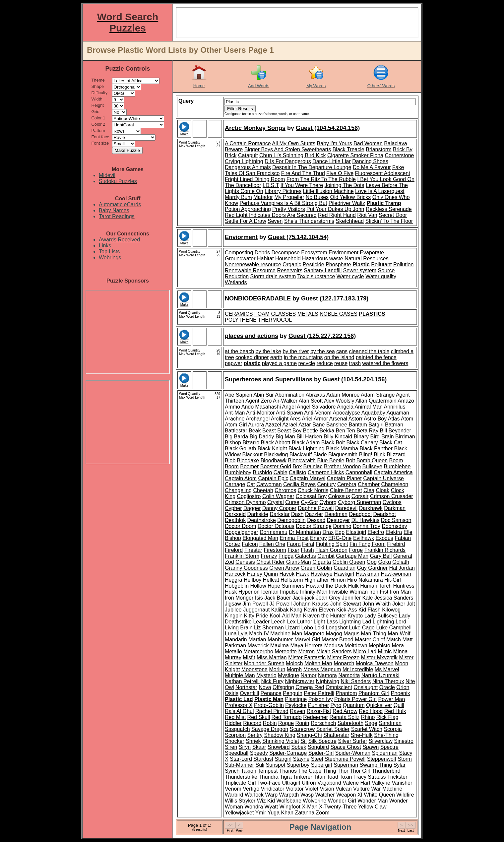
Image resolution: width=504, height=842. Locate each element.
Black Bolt (333, 443)
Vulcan (344, 789)
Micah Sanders (334, 651)
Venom (233, 789)
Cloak (382, 490)
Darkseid (235, 514)
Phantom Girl (374, 693)
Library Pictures (283, 191)
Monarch (344, 663)
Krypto (355, 616)
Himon (338, 580)
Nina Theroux (388, 681)
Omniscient (339, 687)
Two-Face (269, 783)
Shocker (235, 741)
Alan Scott (311, 401)
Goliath (401, 562)
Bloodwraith (302, 460)
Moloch (294, 663)
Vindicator (273, 789)
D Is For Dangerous (288, 161)
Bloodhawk (274, 460)
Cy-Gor (309, 502)
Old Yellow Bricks (351, 197)
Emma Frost (294, 538)
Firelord (234, 550)
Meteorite (286, 651)
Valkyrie (381, 783)
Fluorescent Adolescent (383, 173)
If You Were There (302, 185)
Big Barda (236, 437)
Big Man (285, 437)
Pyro (336, 705)
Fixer (293, 550)
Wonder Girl (342, 801)
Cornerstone (399, 155)
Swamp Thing (376, 765)
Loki (319, 628)
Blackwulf (301, 454)
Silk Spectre (322, 741)
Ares (295, 419)
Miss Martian (272, 657)
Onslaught (366, 687)
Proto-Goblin (269, 705)
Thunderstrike (241, 777)
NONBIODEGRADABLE (258, 298)
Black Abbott (276, 443)
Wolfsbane (289, 801)
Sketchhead (350, 221)
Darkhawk (371, 508)
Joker (399, 604)
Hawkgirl (344, 574)
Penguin (293, 693)
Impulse (289, 592)
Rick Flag (387, 717)
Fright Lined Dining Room (255, 179)
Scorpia (393, 729)
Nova (265, 687)
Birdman (405, 437)
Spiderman (385, 753)
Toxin (346, 777)
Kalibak (280, 610)
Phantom (346, 693)
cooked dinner (252, 357)
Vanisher (402, 783)
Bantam (358, 425)
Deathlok (235, 520)
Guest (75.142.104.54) (298, 237)
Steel (317, 759)
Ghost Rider (270, 562)
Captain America (393, 472)
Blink (379, 454)
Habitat (265, 259)
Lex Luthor (300, 622)
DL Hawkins (366, 520)
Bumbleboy (238, 472)
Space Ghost (346, 747)
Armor (321, 419)
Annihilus (394, 407)
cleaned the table (369, 351)
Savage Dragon (270, 729)
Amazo (406, 401)
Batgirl (376, 425)
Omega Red (310, 687)
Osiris (232, 693)
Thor (343, 771)
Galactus (306, 556)
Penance (271, 693)
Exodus (384, 538)
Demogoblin (291, 520)
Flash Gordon (331, 550)
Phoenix (401, 693)
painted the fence (376, 357)
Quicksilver (379, 705)
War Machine (387, 789)
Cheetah (263, 490)
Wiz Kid (266, 801)
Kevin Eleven (319, 610)
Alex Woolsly (339, 401)
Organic (292, 264)
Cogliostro (249, 496)
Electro (376, 532)
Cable (281, 472)
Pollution (403, 264)
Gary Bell (381, 556)
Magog (334, 634)
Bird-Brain (382, 437)
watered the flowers (385, 363)
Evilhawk (364, 538)
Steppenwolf (382, 759)
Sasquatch (237, 729)
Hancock (235, 574)
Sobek (299, 747)
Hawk (302, 574)
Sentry (255, 735)
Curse (292, 502)
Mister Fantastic (307, 657)
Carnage (235, 484)
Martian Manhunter (271, 640)
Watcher (325, 795)
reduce (325, 363)
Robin (270, 723)
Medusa (334, 646)
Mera (398, 646)
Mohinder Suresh (264, 663)
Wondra (254, 807)
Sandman (390, 723)
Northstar (246, 687)
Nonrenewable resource (253, 264)
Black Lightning (307, 449)
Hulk (353, 586)
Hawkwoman (396, 574)
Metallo (233, 651)
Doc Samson (396, 520)
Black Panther (376, 449)
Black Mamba (342, 449)
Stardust (263, 759)
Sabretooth (350, 723)
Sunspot (276, 765)
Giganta (322, 562)
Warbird (234, 795)
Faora (294, 544)
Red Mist (235, 717)
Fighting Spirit (332, 544)
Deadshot (384, 514)
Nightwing (328, 681)
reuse (341, 363)
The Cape (310, 771)
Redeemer (315, 717)
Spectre (389, 747)
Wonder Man (373, 801)
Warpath (289, 795)
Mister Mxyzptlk (379, 657)
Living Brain (239, 628)
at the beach (239, 351)
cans (342, 351)
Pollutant (381, 264)
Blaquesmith (343, 454)
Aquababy (373, 413)
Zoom (323, 813)
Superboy (298, 765)
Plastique (296, 699)
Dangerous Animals (248, 167)
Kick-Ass (346, 610)
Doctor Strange (314, 526)
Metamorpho (258, 651)
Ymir (261, 813)
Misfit (249, 657)
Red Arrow (345, 711)
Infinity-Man (314, 592)
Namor (309, 675)
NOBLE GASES (339, 314)
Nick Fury (272, 681)
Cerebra (347, 484)
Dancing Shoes (370, 161)
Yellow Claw (372, 807)
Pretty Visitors (288, 209)
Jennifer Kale (357, 598)
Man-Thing (373, 634)
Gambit (326, 556)
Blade (320, 454)
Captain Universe (383, 478)
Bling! (366, 454)
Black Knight (272, 449)
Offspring (283, 687)
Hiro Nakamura (365, 580)
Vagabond (329, 783)
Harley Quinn (262, 574)
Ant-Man (235, 413)
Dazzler (314, 514)
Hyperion (249, 592)
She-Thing (386, 735)
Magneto (314, 634)
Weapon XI (349, 795)
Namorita (349, 675)
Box (297, 466)
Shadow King (280, 735)
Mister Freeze (344, 657)
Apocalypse (347, 413)
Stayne (301, 759)
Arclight (280, 419)
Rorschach (323, 723)
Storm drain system (273, 276)
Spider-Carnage (288, 753)
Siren (231, 747)
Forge (356, 550)
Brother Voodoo (342, 466)
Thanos (288, 771)
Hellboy (252, 580)
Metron (306, 651)
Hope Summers (286, 586)
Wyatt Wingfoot (282, 807)
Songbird (318, 747)
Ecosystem (314, 253)
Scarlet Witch (367, 729)
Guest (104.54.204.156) (328, 128)
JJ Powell (281, 604)
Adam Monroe (343, 395)
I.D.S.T (271, 185)
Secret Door (393, 215)
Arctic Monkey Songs (255, 128)
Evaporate (372, 253)
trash (355, 363)
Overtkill (249, 693)
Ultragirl (291, 783)
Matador (263, 197)
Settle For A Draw (246, 221)
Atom (407, 419)
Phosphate (338, 264)
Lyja (243, 634)
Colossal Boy (311, 496)
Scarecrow (302, 729)
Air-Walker (285, 401)
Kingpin (234, 616)
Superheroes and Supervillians (269, 379)
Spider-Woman (353, 753)
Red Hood (371, 711)
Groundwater (240, 259)
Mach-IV (259, 634)
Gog (372, 562)
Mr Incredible (358, 669)
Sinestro (404, 741)
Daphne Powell (316, 508)
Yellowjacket (239, 813)
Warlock (254, 795)
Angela (345, 407)
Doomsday (394, 526)
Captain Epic (273, 478)
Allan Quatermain (376, 401)
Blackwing (276, 454)
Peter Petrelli (319, 693)
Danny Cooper (279, 508)
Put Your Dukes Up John (335, 209)
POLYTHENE (241, 320)
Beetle (311, 431)
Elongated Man (260, 538)
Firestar (253, 550)
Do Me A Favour (372, 167)
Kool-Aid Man (285, 616)
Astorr (356, 419)
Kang (296, 610)
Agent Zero (258, 401)
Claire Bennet (346, 490)
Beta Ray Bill (372, 431)
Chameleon (395, 484)
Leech (279, 622)
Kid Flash (370, 610)
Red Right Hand (337, 215)
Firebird (396, 544)
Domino (342, 526)
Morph (294, 669)
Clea (369, 490)
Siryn (245, 747)
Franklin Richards (385, 550)
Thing (330, 771)
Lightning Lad (355, 622)
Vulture (361, 789)
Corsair (360, 496)
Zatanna (305, 813)
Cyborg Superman (359, 502)
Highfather (317, 580)
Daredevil (346, 508)
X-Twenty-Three (338, 807)
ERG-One (340, 538)
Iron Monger (239, 598)
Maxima (280, 646)
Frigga (286, 556)
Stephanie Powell (345, 759)
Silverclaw (381, 741)
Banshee (337, 425)
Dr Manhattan (305, 532)
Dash (297, 514)
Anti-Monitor (260, 413)
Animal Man (368, 407)
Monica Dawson (375, 663)
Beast (269, 431)
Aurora (256, 425)
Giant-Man (299, 562)
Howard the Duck (326, 586)
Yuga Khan (281, 813)
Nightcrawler (300, 681)
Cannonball (359, 472)
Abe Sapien (239, 395)
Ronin (302, 723)
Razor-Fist (319, 711)
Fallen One (272, 544)
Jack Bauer (278, 598)
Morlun (277, 669)
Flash (307, 550)
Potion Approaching (248, 209)
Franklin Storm (242, 556)
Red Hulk (395, 711)
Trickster (397, 777)
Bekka (327, 431)
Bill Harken (309, 437)
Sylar (400, 765)
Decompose (286, 253)
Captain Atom (241, 478)
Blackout (252, 454)
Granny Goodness (246, 568)
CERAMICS (239, 314)
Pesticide (314, 264)
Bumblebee (397, 466)
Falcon (250, 544)
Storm (405, 759)
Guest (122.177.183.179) (335, 298)
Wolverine (315, 801)
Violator (295, 789)
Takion (249, 771)
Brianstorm (378, 149)
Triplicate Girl (240, 783)
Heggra (233, 580)
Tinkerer (303, 777)
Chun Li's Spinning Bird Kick (293, 155)
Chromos (285, 490)
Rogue (286, 723)
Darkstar (280, 514)
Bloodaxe (248, 460)
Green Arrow (284, 568)
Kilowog (391, 610)
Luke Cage (362, 628)
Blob (230, 460)
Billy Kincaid (338, 437)
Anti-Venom (318, 413)
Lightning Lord (389, 622)
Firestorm (275, 550)
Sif (304, 741)
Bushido (263, 472)
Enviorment (241, 237)
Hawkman (368, 574)
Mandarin (236, 640)
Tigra (286, 777)
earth (276, 357)
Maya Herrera (306, 646)
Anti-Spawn (289, 413)
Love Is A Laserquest (380, 191)
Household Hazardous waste (309, 259)
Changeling (238, 490)
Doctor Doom (240, 526)
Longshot (337, 628)
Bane (318, 425)
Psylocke (296, 705)
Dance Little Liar (332, 161)
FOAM (262, 314)
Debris (262, 253)
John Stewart (346, 604)
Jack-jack (304, 598)
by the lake (268, 351)
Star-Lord (241, 759)
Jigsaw (233, 604)
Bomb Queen (372, 460)
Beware (234, 149)
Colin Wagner (278, 496)
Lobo (307, 628)
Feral (308, 544)
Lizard (292, 628)
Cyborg (328, 502)
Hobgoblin (237, 586)
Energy (318, 538)
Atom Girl (236, 425)
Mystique (288, 675)
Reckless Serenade (389, 209)
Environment (344, 253)
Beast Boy (289, 431)
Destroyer (338, 520)
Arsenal (338, 419)
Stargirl (283, 759)
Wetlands (236, 282)
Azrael (290, 425)
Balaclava (395, 143)
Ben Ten (345, 431)
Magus (351, 634)
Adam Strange (378, 395)
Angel (289, 407)
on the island (339, 357)
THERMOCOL (275, 320)
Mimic (385, 651)
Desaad (316, 520)
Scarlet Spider (333, 729)
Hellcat (271, 580)
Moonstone (254, 669)
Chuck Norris (313, 490)
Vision (327, 789)
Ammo (232, 407)
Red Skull (259, 717)
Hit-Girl (393, 580)
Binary (361, 437)
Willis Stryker (240, 801)
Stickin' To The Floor (389, 221)
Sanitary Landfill (323, 270)
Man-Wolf (399, 634)
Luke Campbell (394, 628)
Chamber (369, 484)
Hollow (258, 586)
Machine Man (286, 634)
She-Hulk (362, 735)
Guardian (345, 568)
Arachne (235, 419)
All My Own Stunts (294, 143)
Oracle (387, 687)
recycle (307, 363)
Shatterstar (336, 735)
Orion (403, 687)
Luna (231, 634)
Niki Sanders (356, 681)
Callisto (297, 472)
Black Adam (306, 443)
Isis (259, 598)
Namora (327, 675)
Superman (346, 765)
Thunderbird (386, 771)
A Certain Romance (248, 143)
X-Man (310, 807)
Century (326, 484)
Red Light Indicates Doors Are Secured (271, 215)
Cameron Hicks (326, 472)
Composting (239, 253)
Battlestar (236, 431)
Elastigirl (356, 532)
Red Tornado (287, 717)
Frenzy (269, 556)
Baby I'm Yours (334, 143)
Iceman (270, 592)
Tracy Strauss (370, 777)
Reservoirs (289, 270)
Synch (232, 771)
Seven (275, 221)
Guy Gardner (372, 568)
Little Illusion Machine (328, 191)
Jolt (411, 604)
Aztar (305, 425)
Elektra (394, 532)
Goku (385, 562)
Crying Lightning (244, 161)
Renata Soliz (344, 717)
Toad (332, 777)
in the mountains (303, 357)
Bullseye (372, 466)
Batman (394, 425)
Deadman (336, 514)
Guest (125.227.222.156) (322, 336)
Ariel (307, 419)
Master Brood (338, 640)
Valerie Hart (356, 783)
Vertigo (251, 789)
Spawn (371, 747)
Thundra (269, 777)
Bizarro (251, 443)
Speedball (237, 753)
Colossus (339, 496)
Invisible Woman (348, 592)
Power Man (391, 699)
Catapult (248, 155)
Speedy (259, 753)
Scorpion (235, 735)
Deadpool (360, 514)
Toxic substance (316, 276)
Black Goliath (240, 449)
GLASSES (284, 314)
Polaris (343, 699)
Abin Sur (263, 395)
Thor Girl (360, 771)
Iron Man (400, 592)
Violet (312, 789)
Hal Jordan (402, 568)
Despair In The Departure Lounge (312, 167)
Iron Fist (379, 592)
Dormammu (274, 532)
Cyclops (392, 502)
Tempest (268, 771)
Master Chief (370, 640)
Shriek (253, 741)
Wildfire (405, 795)
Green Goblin (316, 568)
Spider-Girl (321, 753)
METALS (308, 314)
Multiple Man (240, 675)
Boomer (249, 466)
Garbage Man (352, 556)
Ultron (309, 783)
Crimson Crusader (392, 496)
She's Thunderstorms (309, 221)
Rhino (368, 717)
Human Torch (376, 586)
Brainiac (313, 466)
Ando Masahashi (261, 407)
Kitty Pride (256, 616)
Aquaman (398, 413)
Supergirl (322, 765)
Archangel (258, 419)
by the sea (323, 351)
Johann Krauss (311, 604)
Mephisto (379, 646)
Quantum (354, 705)
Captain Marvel (308, 478)
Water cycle (350, 276)
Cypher (233, 508)
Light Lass (326, 622)
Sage (371, 723)
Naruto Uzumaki (380, 675)
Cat (251, 484)
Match (394, 640)
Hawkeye (322, 574)
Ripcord (252, 723)
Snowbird (279, 747)
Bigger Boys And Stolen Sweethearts (288, 149)
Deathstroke (262, 520)
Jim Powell (255, 604)
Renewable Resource (250, 270)
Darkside (258, 514)
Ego (340, 532)
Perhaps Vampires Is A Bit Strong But (283, 203)
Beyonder (400, 431)
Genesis (245, 562)
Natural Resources (367, 259)
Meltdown (356, 646)
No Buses (317, 197)
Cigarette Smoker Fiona (355, 155)
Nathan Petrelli (242, 681)
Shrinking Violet (281, 741)
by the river (296, 351)
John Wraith (377, 604)
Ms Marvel (387, 669)
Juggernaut (256, 610)
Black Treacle (348, 149)
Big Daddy (262, 437)
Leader (261, 622)
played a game (279, 363)
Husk (231, 592)
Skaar (259, 747)
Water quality (381, 276)
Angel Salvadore (316, 407)
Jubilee (233, 610)
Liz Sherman (269, 628)
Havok (287, 574)
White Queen (379, 795)
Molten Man (318, 663)
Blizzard (396, 454)
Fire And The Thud (303, 173)
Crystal (276, 502)
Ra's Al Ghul (239, 711)
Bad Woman (368, 143)
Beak (255, 431)
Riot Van (367, 215)
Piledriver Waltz (347, 203)
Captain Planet (344, 478)
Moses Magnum (322, 669)
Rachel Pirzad (272, 711)
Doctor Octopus (276, 526)
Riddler (233, 723)
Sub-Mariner (239, 765)
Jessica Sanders (394, 598)
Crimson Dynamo (245, 502)
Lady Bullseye (381, 616)
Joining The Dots (345, 185)
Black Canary (362, 443)
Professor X (239, 705)
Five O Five (340, 173)
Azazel (273, 425)
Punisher (318, 705)
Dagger (252, 508)
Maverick (258, 646)
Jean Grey (328, 598)
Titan (319, 777)
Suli (260, 765)
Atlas (394, 419)
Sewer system (360, 270)
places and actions (252, 336)
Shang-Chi (309, 735)
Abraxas (315, 395)
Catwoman (269, 484)
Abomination (290, 395)
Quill (399, 705)
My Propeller (289, 197)
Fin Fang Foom (367, 544)
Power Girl (364, 699)
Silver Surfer (352, 741)
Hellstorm (292, 580)
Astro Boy (375, 419)
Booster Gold (276, 466)
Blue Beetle (331, 460)
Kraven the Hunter (325, 616)
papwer (233, 363)
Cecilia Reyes (299, 484)
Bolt (350, 460)
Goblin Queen (349, 562)
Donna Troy (367, 526)
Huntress (404, 586)
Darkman (395, 508)
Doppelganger (242, 532)
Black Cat (391, 443)
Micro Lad (365, 651)
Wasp (307, 795)
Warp (272, 795)
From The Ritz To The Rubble (321, 179)
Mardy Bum (238, 197)
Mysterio (266, 675)
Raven (297, 711)
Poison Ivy (321, 699)
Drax (328, 532)
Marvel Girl (307, 640)
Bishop (233, 443)
